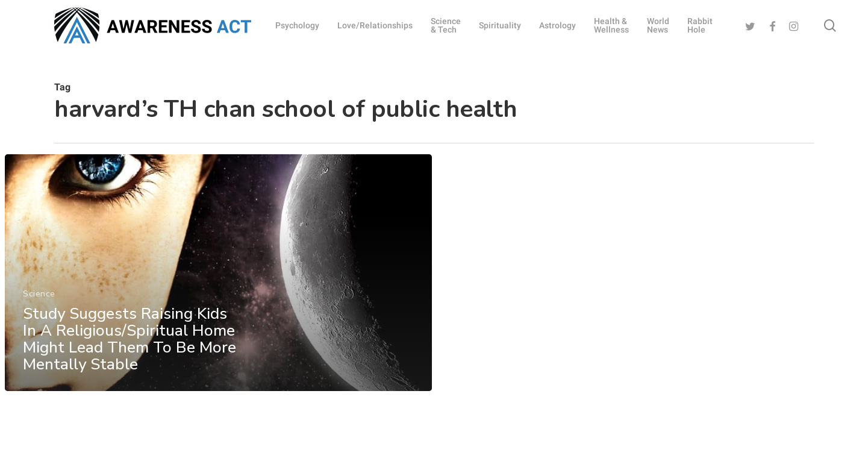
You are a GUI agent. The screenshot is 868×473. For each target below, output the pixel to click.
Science (39, 309)
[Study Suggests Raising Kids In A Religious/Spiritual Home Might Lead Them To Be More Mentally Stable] (217, 288)
